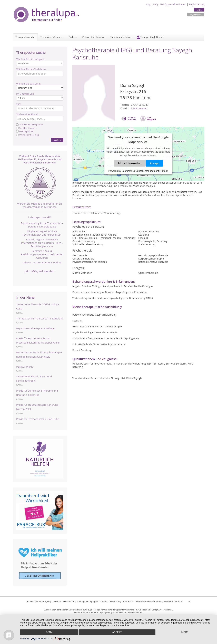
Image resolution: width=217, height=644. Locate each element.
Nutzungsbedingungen (87, 601)
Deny (49, 632)
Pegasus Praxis (25, 367)
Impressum (129, 601)
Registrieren (196, 15)
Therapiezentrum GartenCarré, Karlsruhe (40, 319)
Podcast (73, 37)
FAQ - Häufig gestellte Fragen (170, 4)
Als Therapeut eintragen (38, 601)
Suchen (57, 140)
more (185, 632)
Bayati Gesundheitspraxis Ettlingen (36, 328)
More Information (130, 163)
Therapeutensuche (25, 37)
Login (199, 10)
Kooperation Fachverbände (149, 601)
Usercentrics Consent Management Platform (145, 171)
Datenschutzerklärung (111, 601)
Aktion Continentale (173, 601)
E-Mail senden (139, 108)
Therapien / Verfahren (52, 37)
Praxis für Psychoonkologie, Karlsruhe (38, 419)
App (148, 4)
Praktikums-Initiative (120, 37)
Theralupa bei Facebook (63, 601)
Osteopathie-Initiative (94, 37)
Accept (154, 163)
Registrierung (197, 4)
